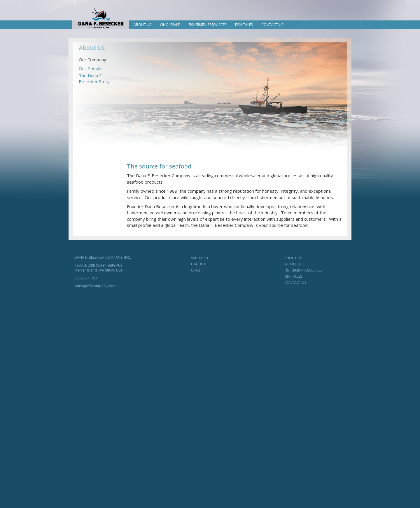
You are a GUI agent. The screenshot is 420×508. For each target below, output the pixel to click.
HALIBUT (198, 264)
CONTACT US (295, 282)
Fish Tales (244, 25)
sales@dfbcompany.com (95, 286)
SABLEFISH (199, 258)
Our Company (92, 60)
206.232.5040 (85, 278)
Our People (90, 68)
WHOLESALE (294, 264)
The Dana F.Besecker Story (94, 79)
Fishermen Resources (207, 25)
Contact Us (272, 25)
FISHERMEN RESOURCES (303, 270)
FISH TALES (293, 276)
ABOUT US (293, 258)
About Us (142, 25)
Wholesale (170, 25)
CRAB (196, 270)
